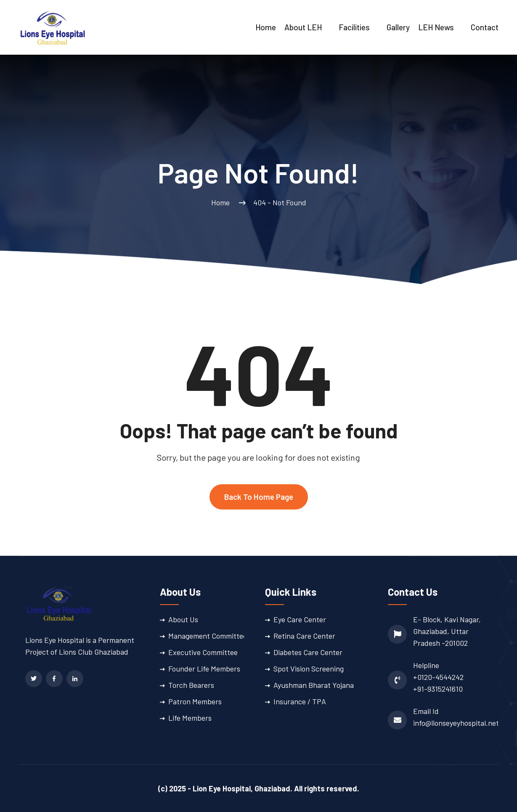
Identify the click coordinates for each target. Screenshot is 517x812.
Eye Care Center (300, 619)
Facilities (354, 27)
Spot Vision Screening (309, 669)
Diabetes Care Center (308, 652)
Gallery (398, 27)
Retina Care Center (304, 636)
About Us (183, 619)
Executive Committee (203, 652)
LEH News (436, 27)
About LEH (303, 27)
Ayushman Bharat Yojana (314, 685)
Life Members (190, 718)
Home (266, 27)
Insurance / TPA (300, 701)
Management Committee (208, 636)
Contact (485, 27)
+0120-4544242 (438, 677)
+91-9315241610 (438, 689)
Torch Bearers (191, 685)
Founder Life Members (204, 669)
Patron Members (195, 701)
